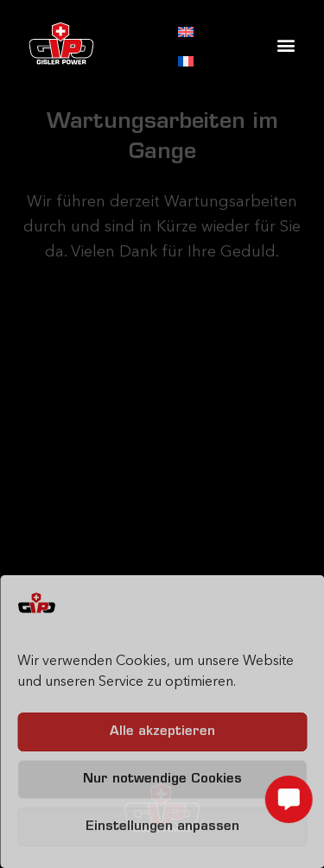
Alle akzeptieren (162, 732)
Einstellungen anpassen (162, 827)
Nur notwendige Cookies (162, 779)
